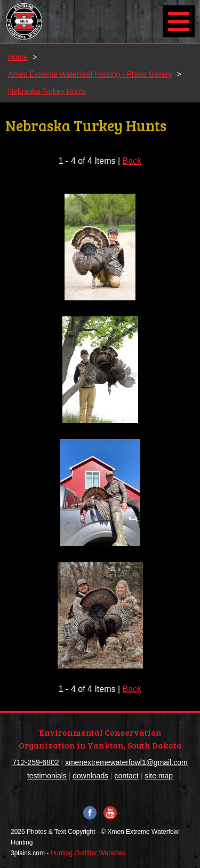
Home (18, 57)
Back (132, 161)
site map (159, 776)
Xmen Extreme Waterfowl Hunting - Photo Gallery (90, 74)
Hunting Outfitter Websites (88, 853)
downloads (90, 776)
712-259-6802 (35, 762)
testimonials (47, 776)
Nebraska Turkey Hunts (47, 91)
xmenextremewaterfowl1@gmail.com (126, 762)
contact (127, 776)
